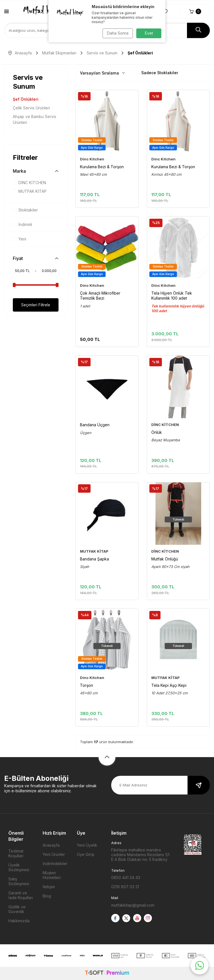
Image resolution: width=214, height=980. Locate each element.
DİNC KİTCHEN (29, 183)
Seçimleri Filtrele (36, 305)
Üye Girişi (86, 854)
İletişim (49, 887)
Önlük (157, 432)
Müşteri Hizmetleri (52, 875)
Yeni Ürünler (54, 854)
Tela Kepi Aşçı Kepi (169, 685)
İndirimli (22, 224)
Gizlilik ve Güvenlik (17, 909)
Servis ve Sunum (102, 53)
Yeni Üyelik (87, 845)
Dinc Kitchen (92, 159)
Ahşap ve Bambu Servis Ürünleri (35, 119)
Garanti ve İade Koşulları (21, 895)
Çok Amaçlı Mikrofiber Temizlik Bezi (100, 296)
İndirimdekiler (55, 864)
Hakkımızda (19, 921)
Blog (47, 896)
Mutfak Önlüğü (165, 559)
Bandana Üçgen (95, 425)
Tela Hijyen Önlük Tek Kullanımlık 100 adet (172, 296)
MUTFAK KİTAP (30, 191)
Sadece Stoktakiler (157, 73)
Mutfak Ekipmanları (59, 53)
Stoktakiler (25, 210)
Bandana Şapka (94, 559)
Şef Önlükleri (26, 99)
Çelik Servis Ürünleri (31, 108)
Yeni (20, 239)
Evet (149, 33)
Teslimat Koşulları (16, 853)
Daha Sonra (117, 33)
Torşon (87, 685)
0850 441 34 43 (126, 877)
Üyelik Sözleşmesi (19, 867)
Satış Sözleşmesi (19, 881)
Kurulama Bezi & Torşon (102, 167)
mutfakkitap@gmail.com (133, 905)
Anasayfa (20, 53)
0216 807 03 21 (125, 887)
